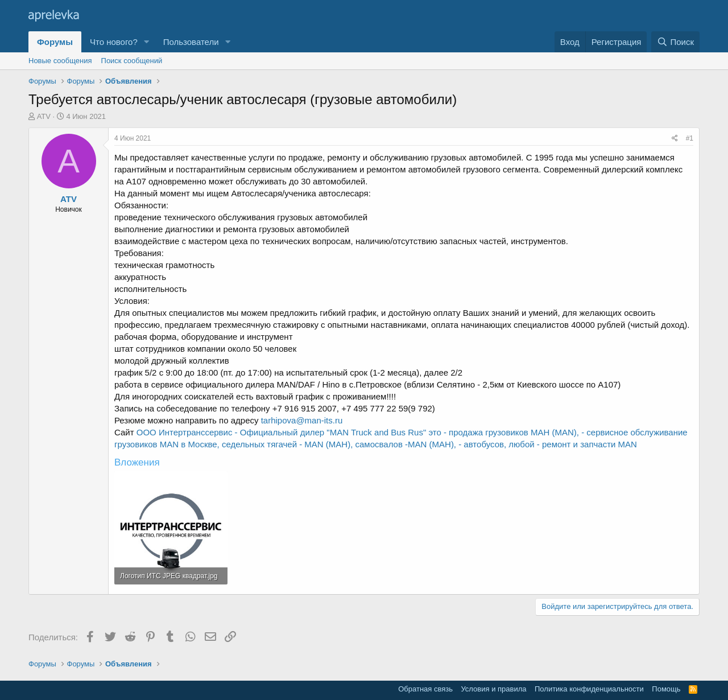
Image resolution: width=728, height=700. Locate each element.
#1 (690, 138)
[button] (147, 42)
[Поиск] (675, 42)
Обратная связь (425, 689)
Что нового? (114, 42)
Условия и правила (493, 689)
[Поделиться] (675, 139)
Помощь (666, 689)
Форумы (55, 42)
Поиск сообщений (132, 61)
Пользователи (191, 42)
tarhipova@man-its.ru (302, 420)
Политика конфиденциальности (589, 689)
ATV (44, 116)
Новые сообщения (60, 61)
